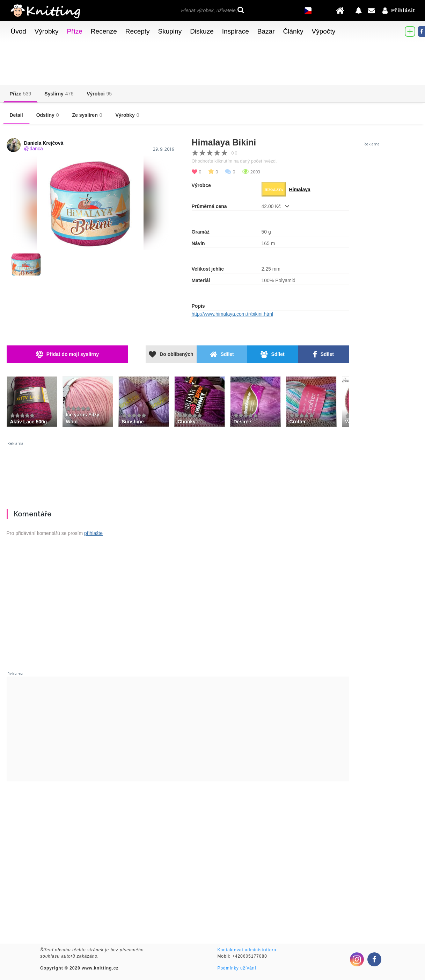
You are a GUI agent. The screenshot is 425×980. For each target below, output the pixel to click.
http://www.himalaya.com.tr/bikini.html (232, 314)
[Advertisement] (178, 472)
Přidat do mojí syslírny (67, 354)
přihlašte (93, 533)
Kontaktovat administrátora (247, 950)
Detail (16, 115)
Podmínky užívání (237, 968)
